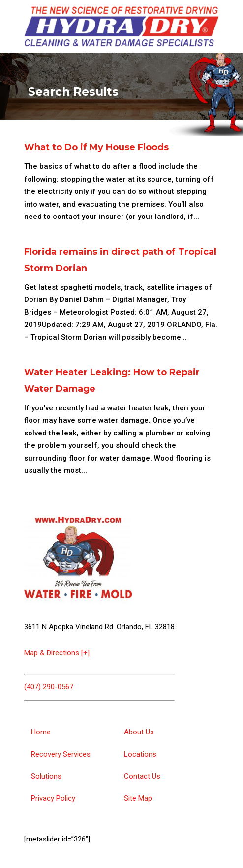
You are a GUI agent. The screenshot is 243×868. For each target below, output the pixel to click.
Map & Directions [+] (57, 653)
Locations (140, 754)
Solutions (46, 776)
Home (41, 732)
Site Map (138, 798)
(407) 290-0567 (49, 687)
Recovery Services (61, 754)
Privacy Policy (53, 798)
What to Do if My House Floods (96, 147)
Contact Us (142, 776)
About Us (139, 732)
